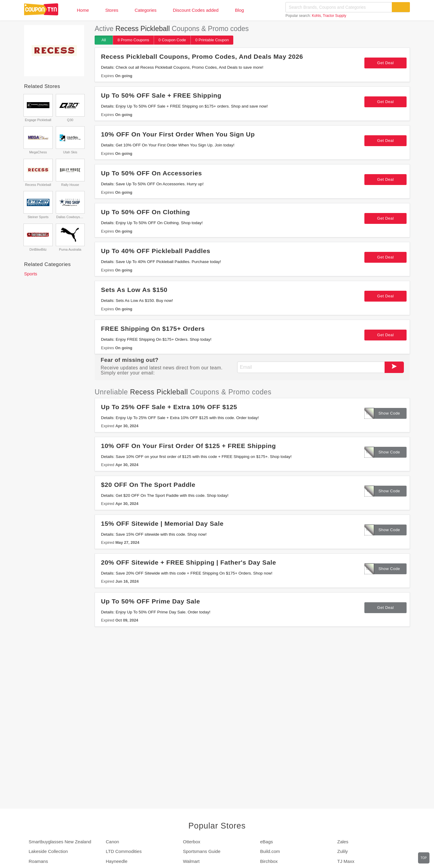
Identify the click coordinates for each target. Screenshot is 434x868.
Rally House (70, 185)
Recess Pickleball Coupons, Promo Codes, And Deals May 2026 (202, 56)
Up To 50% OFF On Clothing (145, 212)
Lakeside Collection (48, 851)
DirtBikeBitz (38, 249)
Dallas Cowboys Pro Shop (70, 217)
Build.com (270, 851)
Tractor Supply (335, 16)
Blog (239, 10)
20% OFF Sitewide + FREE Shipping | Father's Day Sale (189, 562)
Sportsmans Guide (202, 851)
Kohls (316, 16)
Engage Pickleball (38, 120)
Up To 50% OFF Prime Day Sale (151, 601)
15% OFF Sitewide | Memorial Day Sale (162, 523)
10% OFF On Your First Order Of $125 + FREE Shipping (188, 446)
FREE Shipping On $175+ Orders (153, 329)
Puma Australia (70, 249)
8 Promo (133, 40)
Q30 (70, 120)
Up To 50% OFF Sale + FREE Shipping (161, 95)
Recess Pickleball (38, 185)
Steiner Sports (38, 217)
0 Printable (212, 40)
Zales (343, 842)
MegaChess (38, 152)
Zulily (343, 851)
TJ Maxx (346, 861)
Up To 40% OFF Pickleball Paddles (156, 251)
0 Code (172, 40)
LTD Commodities (124, 851)
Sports (31, 274)
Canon (112, 842)
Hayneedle (117, 861)
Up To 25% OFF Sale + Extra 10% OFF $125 (169, 407)
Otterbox (192, 842)
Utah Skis (70, 152)
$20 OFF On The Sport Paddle (148, 485)
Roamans (38, 861)
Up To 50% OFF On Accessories (151, 173)
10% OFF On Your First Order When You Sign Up (178, 134)
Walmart (191, 861)
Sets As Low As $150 (134, 290)
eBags (267, 842)
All (104, 40)
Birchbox (269, 861)
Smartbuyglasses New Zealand (60, 842)
